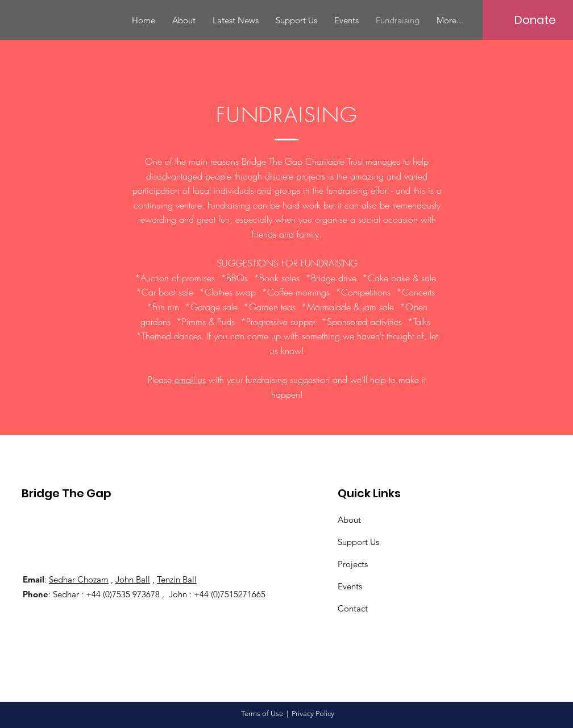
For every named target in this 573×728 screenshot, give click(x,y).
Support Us (358, 542)
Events (350, 586)
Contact (353, 608)
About (349, 520)
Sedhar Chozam (79, 579)
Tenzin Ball (177, 579)
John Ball (133, 579)
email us (190, 380)
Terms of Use (262, 714)
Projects (353, 564)
